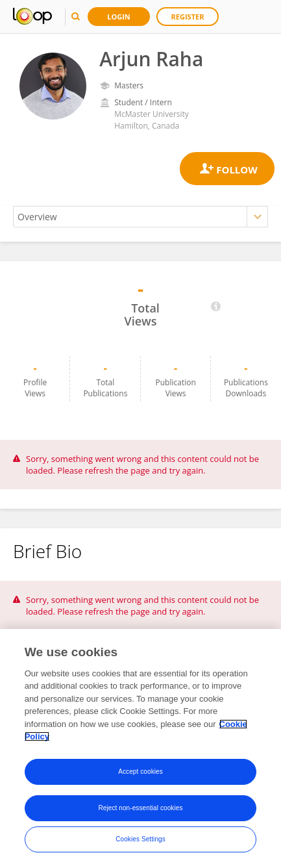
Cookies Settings (140, 839)
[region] (140, 748)
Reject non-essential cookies (140, 808)
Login (119, 17)
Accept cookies (140, 772)
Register (188, 17)
